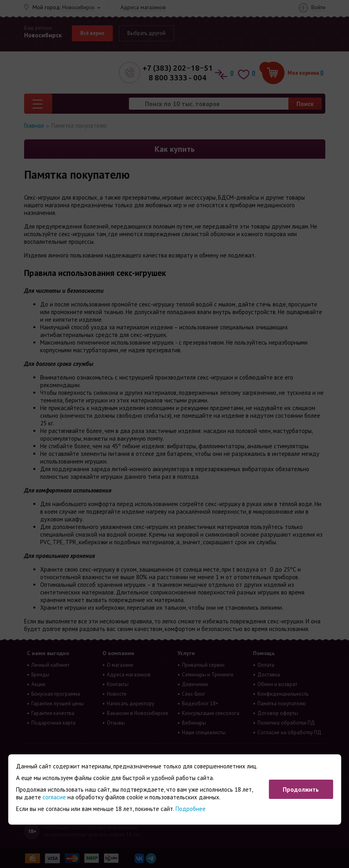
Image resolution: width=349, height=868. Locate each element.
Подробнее (191, 809)
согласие (54, 797)
